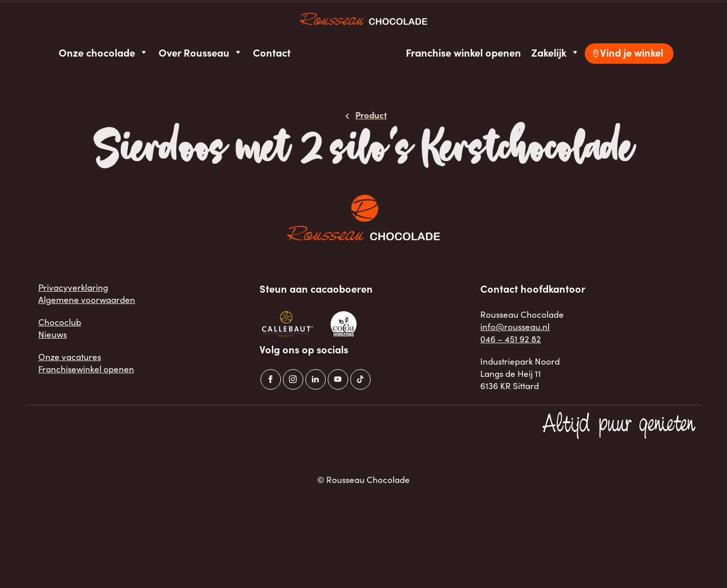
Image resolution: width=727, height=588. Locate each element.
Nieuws (53, 334)
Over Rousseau (201, 52)
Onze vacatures (70, 357)
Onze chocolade (103, 52)
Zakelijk (555, 52)
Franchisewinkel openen (86, 369)
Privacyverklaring (73, 287)
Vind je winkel (632, 52)
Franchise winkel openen (463, 52)
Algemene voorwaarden (87, 300)
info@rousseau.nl (515, 327)
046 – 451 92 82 (511, 339)
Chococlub (60, 322)
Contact (272, 52)
